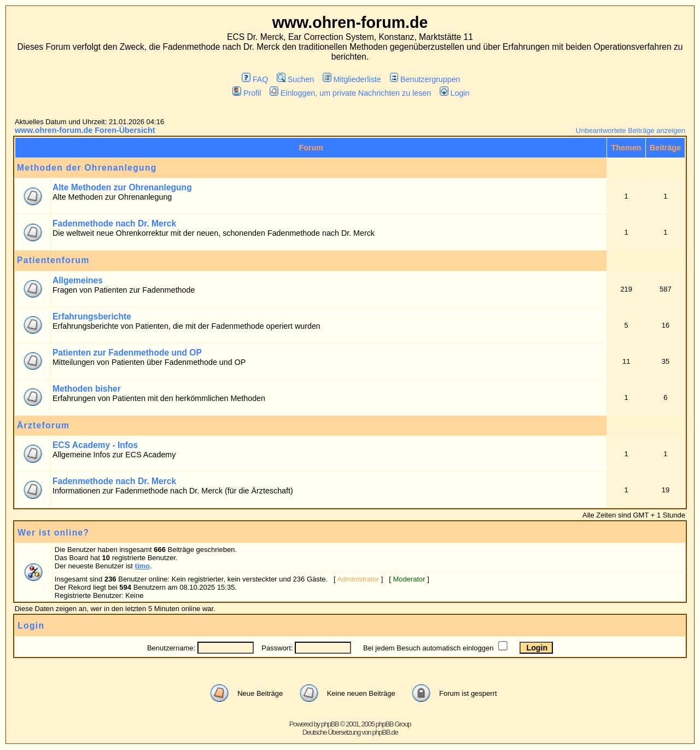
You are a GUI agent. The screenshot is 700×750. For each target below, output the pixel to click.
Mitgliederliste (352, 79)
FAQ (255, 79)
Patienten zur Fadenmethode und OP (127, 353)
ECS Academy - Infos (95, 445)
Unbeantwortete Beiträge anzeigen (631, 130)
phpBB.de (385, 732)
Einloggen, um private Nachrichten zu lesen (350, 93)
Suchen (295, 79)
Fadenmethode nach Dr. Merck (114, 223)
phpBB (330, 724)
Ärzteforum (43, 425)
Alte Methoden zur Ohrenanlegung (122, 187)
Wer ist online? (53, 533)
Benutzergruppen (425, 79)
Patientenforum (53, 260)
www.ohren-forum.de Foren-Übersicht (85, 130)
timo (142, 566)
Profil (247, 93)
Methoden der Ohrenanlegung (87, 168)
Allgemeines (78, 280)
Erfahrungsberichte (92, 316)
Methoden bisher (87, 389)
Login (454, 93)
